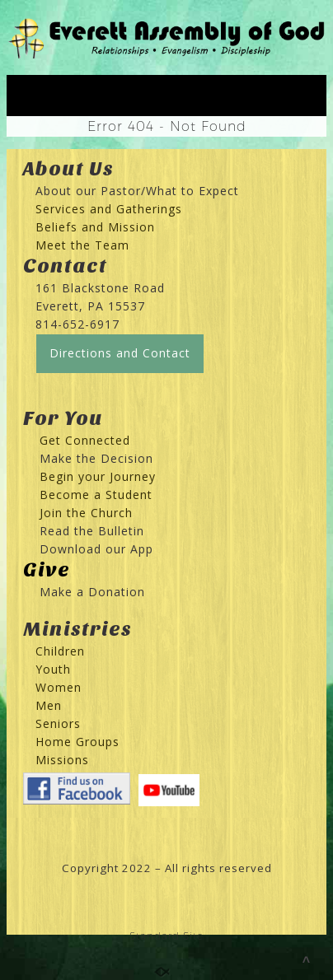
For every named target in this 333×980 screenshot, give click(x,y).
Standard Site (166, 936)
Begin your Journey (91, 476)
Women (59, 687)
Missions (62, 760)
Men (49, 705)
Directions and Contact (120, 353)
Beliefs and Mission (95, 227)
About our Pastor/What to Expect (137, 191)
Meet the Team (82, 245)
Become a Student (96, 495)
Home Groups (77, 742)
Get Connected (83, 440)
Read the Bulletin (92, 531)
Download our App (96, 549)
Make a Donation (92, 592)
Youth (53, 669)
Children (60, 651)
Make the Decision (96, 458)
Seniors (58, 723)
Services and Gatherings (109, 209)
